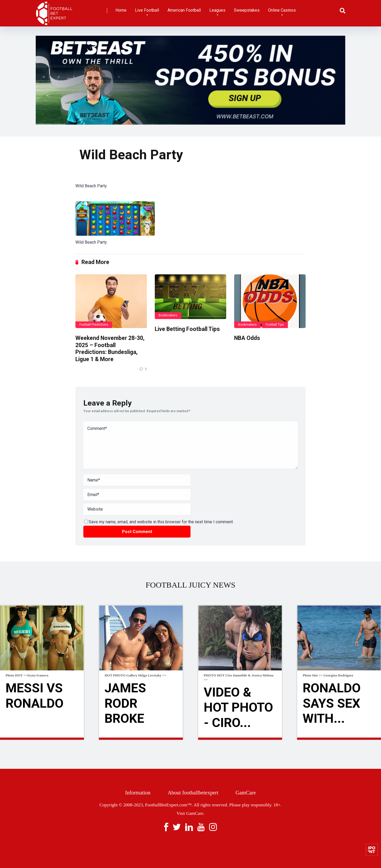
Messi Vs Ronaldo (35, 696)
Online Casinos (282, 10)
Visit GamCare (190, 813)
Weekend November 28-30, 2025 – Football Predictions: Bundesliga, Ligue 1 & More (110, 349)
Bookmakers (168, 315)
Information (138, 793)
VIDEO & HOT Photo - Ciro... (238, 707)
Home (121, 10)
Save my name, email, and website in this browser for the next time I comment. (161, 522)
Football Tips (275, 325)
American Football (184, 10)
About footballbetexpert (193, 793)
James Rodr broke (125, 703)
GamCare (246, 793)
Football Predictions (94, 325)
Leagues (217, 10)
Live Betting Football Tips (187, 329)
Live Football (147, 10)
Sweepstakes (247, 10)
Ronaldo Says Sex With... (332, 703)
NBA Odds (247, 338)
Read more (42, 739)
